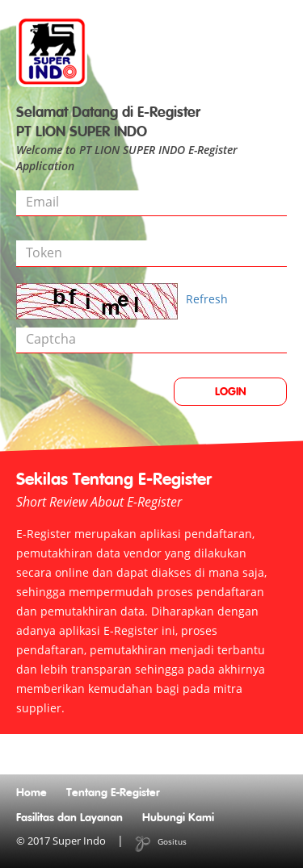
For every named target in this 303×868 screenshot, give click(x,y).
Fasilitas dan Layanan (69, 818)
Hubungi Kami (178, 818)
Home (32, 793)
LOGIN (231, 392)
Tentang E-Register (113, 793)
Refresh (207, 299)
